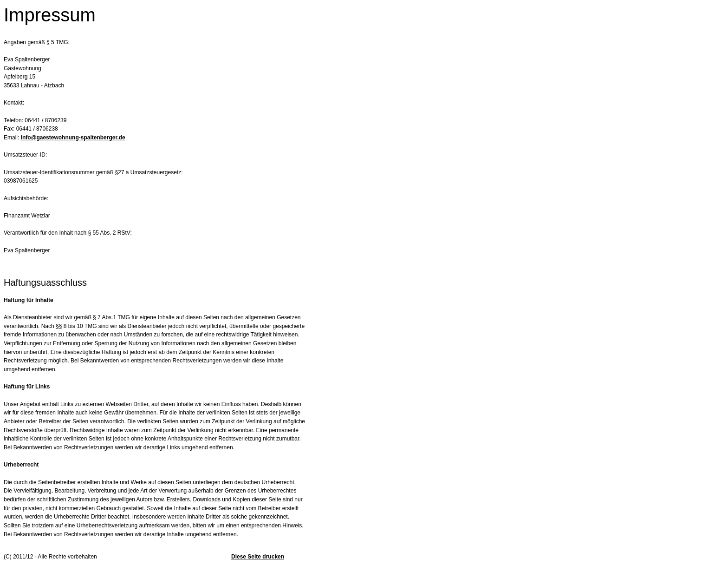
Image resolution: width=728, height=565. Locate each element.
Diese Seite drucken (258, 557)
